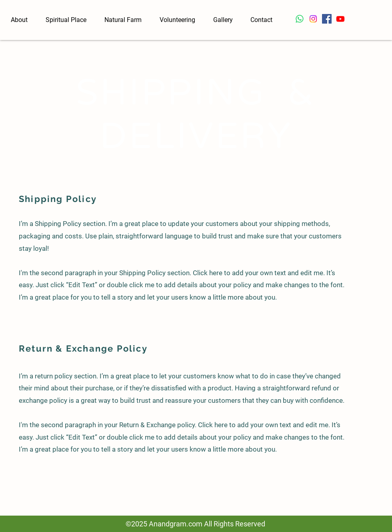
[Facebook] (327, 19)
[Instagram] (313, 19)
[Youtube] (340, 19)
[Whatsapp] (300, 19)
